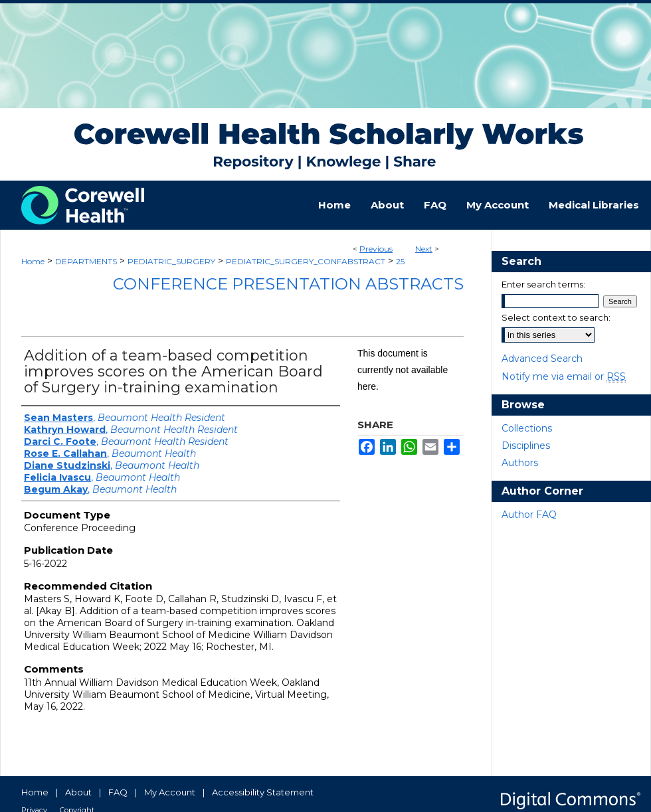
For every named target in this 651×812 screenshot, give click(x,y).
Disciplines (526, 446)
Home (33, 261)
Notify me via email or (564, 376)
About (78, 792)
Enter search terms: (543, 284)
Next (424, 249)
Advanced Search (542, 359)
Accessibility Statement (263, 792)
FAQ (118, 792)
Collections (527, 428)
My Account (170, 792)
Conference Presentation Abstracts (288, 284)
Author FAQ (529, 515)
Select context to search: (556, 317)
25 (400, 261)
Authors (520, 463)
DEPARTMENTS (86, 261)
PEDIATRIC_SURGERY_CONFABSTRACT (306, 261)
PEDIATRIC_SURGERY (171, 261)
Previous (376, 249)
